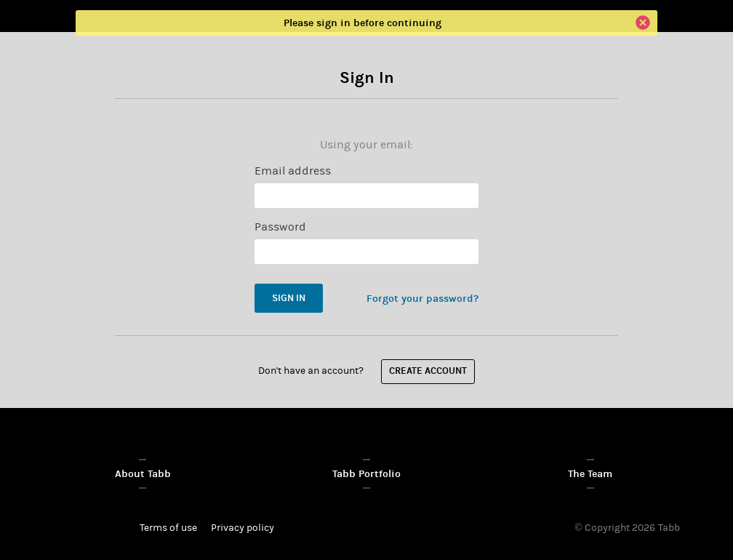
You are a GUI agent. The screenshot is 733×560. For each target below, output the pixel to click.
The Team (590, 474)
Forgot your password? (422, 299)
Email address (293, 171)
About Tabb (143, 474)
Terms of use (168, 528)
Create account (428, 371)
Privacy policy (243, 528)
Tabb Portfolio (366, 474)
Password (280, 227)
